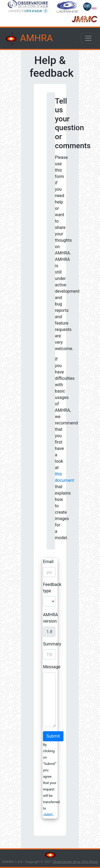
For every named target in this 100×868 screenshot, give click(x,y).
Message (52, 667)
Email (48, 562)
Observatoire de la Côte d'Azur (75, 862)
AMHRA (29, 39)
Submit (53, 736)
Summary (52, 644)
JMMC (48, 815)
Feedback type (52, 588)
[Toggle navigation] (88, 38)
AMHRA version (50, 618)
